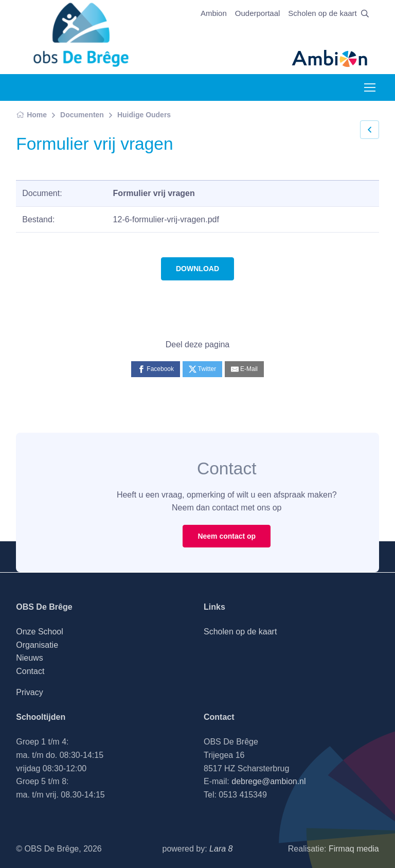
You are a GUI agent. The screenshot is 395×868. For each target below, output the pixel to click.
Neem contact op (227, 536)
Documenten (82, 115)
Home (31, 115)
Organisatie (37, 645)
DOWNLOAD (197, 269)
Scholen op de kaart (322, 13)
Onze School (40, 632)
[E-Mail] (244, 369)
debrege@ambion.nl (268, 781)
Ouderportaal (258, 13)
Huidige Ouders (144, 115)
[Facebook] (156, 369)
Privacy (29, 692)
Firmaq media (354, 849)
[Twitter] (203, 369)
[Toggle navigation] (369, 87)
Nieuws (29, 658)
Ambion (214, 13)
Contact (30, 671)
